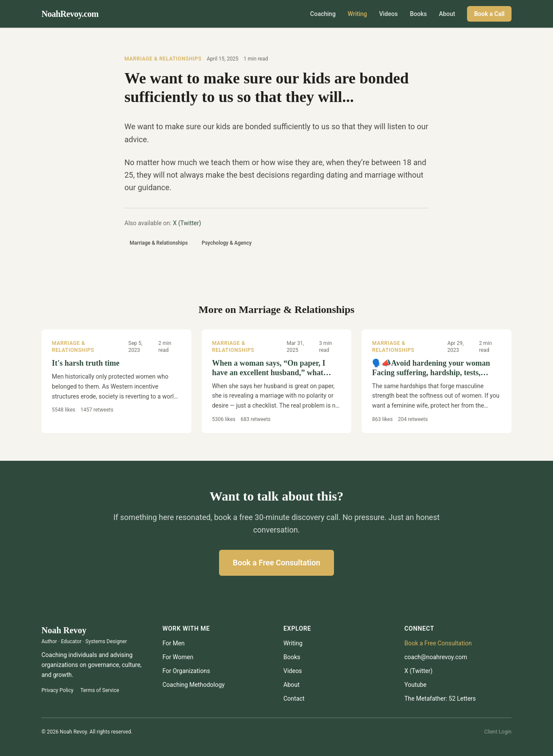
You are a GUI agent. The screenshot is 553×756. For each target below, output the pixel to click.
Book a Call (489, 14)
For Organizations (186, 671)
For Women (178, 657)
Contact (294, 699)
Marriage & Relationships (163, 59)
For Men (173, 643)
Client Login (498, 732)
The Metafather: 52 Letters (440, 699)
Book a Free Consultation (276, 563)
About (447, 14)
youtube (415, 685)
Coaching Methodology (194, 685)
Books (418, 14)
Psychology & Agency (227, 243)
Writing (358, 14)
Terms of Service (100, 690)
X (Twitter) (187, 223)
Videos (389, 14)
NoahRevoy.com (70, 14)
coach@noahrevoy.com (436, 657)
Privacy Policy (57, 690)
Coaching (323, 14)
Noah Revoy (64, 630)
